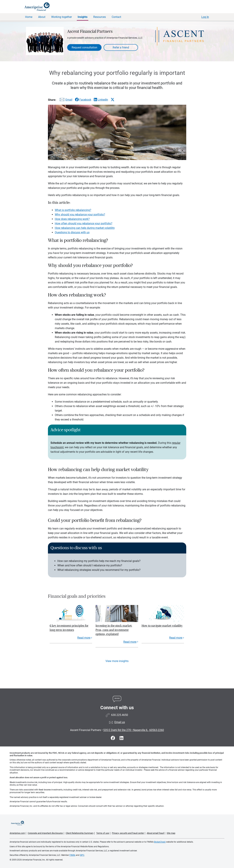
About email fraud (155, 833)
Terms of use (103, 833)
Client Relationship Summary (80, 833)
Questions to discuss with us (72, 232)
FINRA (72, 855)
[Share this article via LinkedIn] (101, 100)
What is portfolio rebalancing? (73, 210)
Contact (116, 17)
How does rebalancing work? (72, 219)
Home (29, 17)
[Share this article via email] (65, 100)
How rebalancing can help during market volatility (85, 228)
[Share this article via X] (113, 100)
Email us (120, 722)
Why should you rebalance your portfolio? (80, 215)
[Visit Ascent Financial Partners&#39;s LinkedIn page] (121, 738)
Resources (100, 17)
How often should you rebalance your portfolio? (84, 223)
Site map (171, 833)
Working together (62, 17)
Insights (83, 17)
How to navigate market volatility (162, 626)
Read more (84, 638)
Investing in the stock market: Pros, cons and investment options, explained (114, 630)
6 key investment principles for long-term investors (69, 628)
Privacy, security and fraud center (128, 833)
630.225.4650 (120, 715)
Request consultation (84, 47)
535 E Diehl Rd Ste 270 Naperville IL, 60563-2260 (134, 730)
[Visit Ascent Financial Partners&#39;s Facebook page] (113, 738)
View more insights (117, 661)
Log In (205, 17)
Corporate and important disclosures (45, 833)
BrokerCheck (160, 842)
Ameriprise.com (17, 833)
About (42, 17)
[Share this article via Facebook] (83, 100)
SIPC (82, 855)
